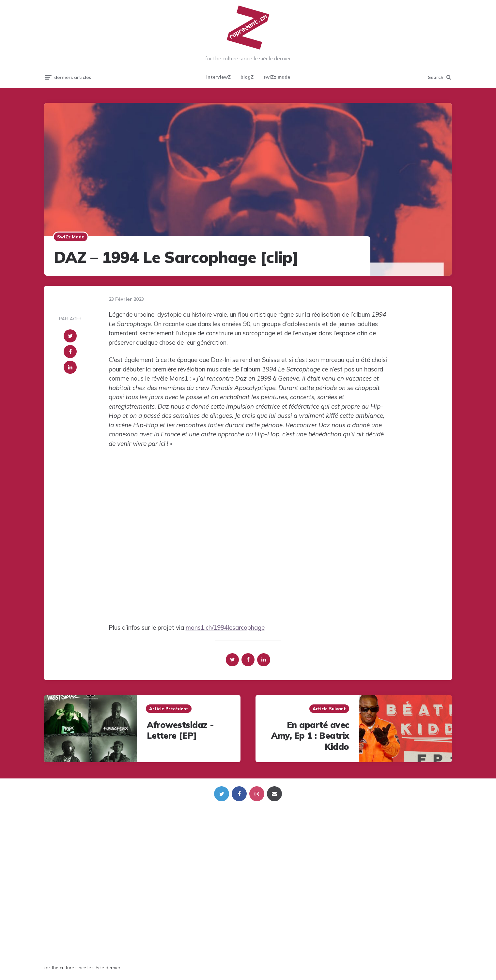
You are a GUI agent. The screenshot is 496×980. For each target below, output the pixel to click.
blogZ (247, 77)
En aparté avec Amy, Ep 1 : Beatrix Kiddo (310, 736)
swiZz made (277, 77)
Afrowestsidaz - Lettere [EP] (180, 730)
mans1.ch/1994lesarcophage (225, 627)
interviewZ (218, 77)
